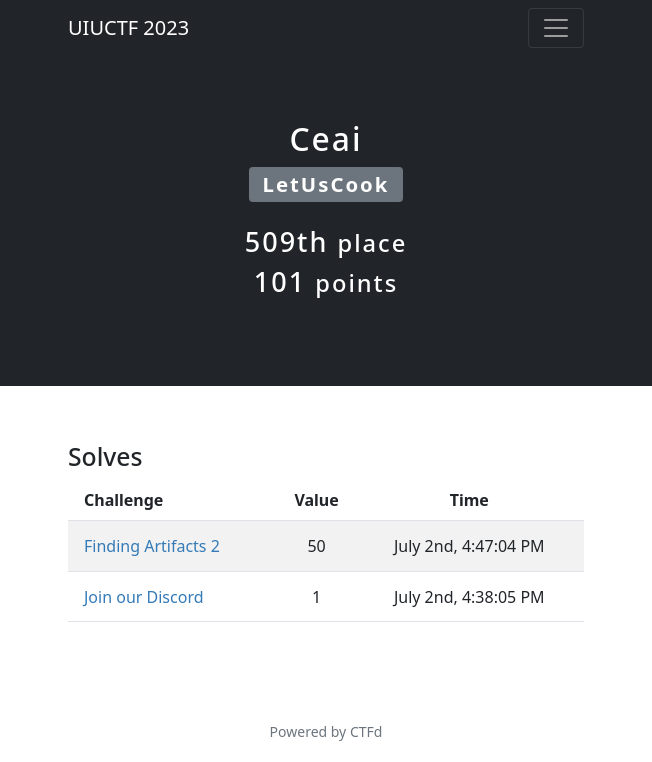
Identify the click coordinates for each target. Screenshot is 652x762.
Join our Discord (144, 597)
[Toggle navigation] (556, 28)
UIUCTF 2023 (128, 27)
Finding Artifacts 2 (152, 546)
